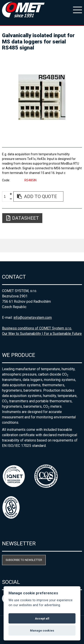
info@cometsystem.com (33, 318)
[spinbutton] (6, 197)
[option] (42, 97)
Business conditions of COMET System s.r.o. (37, 328)
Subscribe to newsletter (24, 560)
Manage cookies (42, 630)
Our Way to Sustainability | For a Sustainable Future (42, 334)
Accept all (42, 618)
